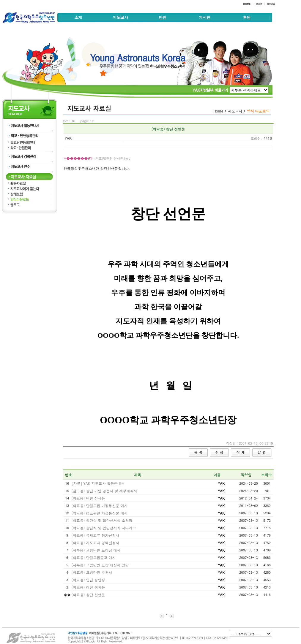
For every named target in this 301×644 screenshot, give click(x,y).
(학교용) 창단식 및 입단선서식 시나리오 (104, 528)
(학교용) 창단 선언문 (88, 595)
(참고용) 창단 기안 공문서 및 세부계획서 (104, 491)
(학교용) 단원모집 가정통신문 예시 (100, 506)
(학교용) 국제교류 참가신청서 (96, 535)
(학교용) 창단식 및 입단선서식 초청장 (102, 520)
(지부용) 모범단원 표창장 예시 (96, 550)
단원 (163, 17)
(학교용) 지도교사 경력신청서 (96, 543)
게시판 (205, 17)
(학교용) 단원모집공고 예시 (94, 557)
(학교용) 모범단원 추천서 (92, 572)
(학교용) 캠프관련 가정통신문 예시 (100, 513)
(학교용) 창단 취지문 (88, 587)
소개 (78, 17)
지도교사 (120, 17)
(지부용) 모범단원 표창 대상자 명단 (100, 565)
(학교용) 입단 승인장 (88, 580)
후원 (247, 17)
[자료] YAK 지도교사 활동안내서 (98, 483)
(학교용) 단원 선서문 (88, 498)
